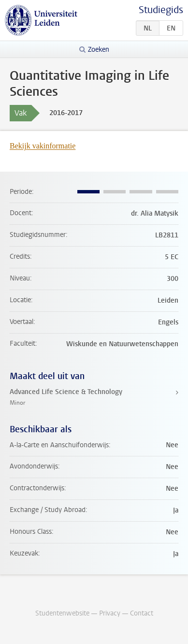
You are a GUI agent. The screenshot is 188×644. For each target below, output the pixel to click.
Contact (142, 613)
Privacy (110, 613)
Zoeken (99, 50)
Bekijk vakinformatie (43, 146)
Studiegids (161, 10)
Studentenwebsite (62, 613)
